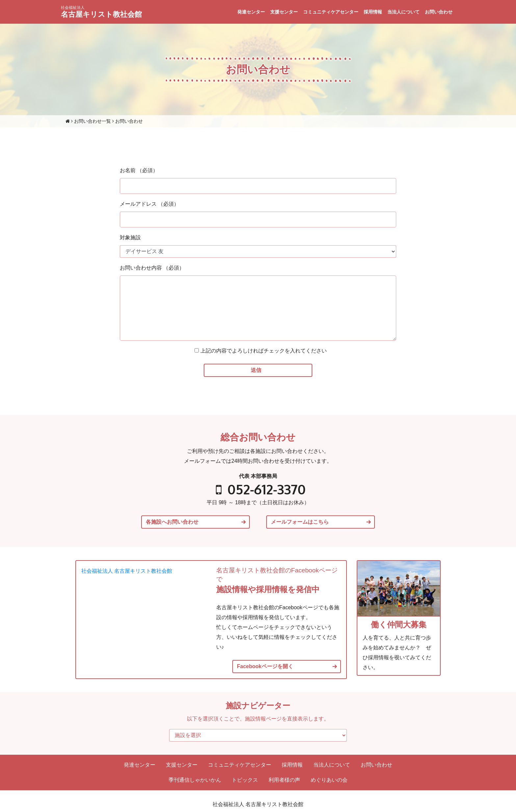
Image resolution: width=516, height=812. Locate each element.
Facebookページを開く (265, 667)
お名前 (139, 170)
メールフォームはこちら (300, 522)
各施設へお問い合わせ (172, 522)
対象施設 (130, 237)
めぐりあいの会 (329, 780)
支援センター (284, 12)
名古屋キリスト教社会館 (101, 12)
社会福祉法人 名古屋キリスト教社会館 (127, 571)
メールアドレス (149, 204)
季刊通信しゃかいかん (195, 780)
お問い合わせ (439, 12)
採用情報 (373, 12)
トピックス (245, 780)
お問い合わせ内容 (152, 268)
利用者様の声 (284, 780)
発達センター (251, 12)
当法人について (403, 12)
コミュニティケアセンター (331, 12)
